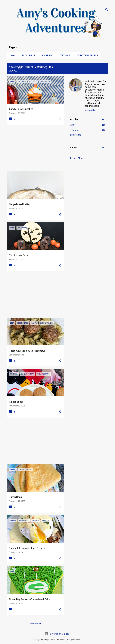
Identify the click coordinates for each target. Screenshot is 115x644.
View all (13, 71)
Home (12, 55)
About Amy (46, 55)
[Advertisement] (34, 148)
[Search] (107, 10)
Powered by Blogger (57, 634)
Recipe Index (28, 55)
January (77, 130)
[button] (60, 119)
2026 (73, 125)
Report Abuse (77, 158)
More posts (35, 624)
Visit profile (90, 110)
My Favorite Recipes (86, 55)
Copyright (64, 55)
